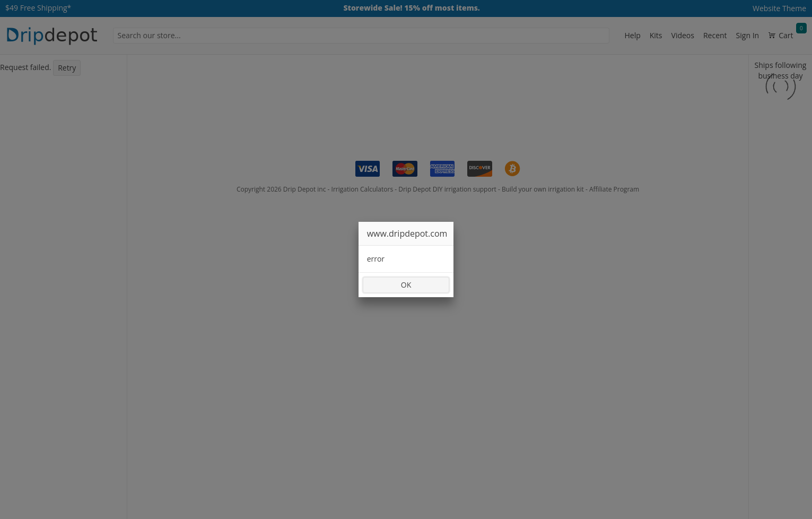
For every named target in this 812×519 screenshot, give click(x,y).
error (376, 259)
